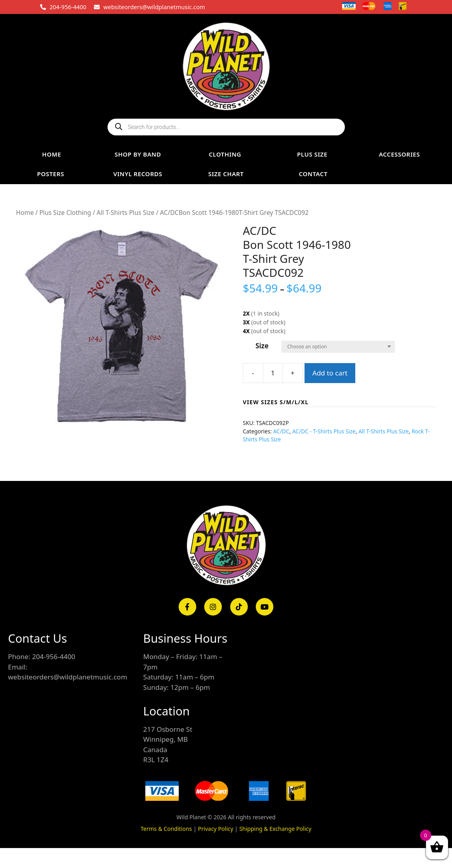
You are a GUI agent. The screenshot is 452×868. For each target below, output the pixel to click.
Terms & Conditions (166, 829)
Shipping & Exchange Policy (276, 829)
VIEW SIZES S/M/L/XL (276, 402)
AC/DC (281, 431)
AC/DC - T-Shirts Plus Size (324, 431)
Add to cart (330, 373)
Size (262, 346)
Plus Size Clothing (65, 213)
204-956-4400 (68, 7)
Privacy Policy (215, 829)
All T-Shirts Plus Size (126, 213)
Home (25, 213)
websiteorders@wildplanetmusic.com (154, 7)
